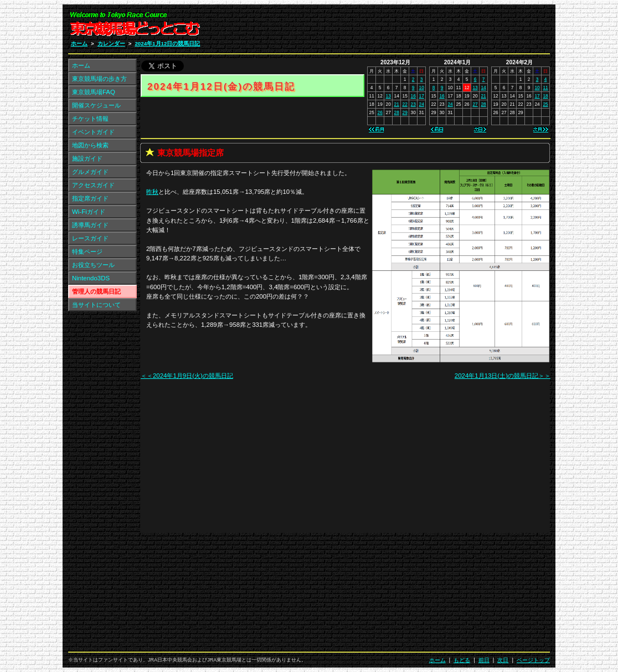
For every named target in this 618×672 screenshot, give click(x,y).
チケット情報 (90, 119)
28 (397, 112)
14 (483, 88)
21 (397, 104)
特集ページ (87, 252)
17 (422, 96)
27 (475, 104)
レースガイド (90, 238)
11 (545, 88)
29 (405, 112)
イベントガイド (93, 132)
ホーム (79, 43)
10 (422, 88)
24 (422, 104)
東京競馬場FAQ (94, 92)
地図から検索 (90, 145)
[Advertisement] (418, 27)
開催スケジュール (96, 105)
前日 (484, 660)
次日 (503, 660)
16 (413, 96)
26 (380, 112)
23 (413, 104)
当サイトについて (96, 305)
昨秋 (152, 192)
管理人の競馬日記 (96, 291)
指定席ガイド (90, 198)
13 (388, 96)
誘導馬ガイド (90, 225)
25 (545, 104)
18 (545, 96)
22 (405, 104)
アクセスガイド (93, 185)
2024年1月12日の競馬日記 (167, 43)
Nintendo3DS (91, 278)
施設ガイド (87, 158)
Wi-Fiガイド (89, 212)
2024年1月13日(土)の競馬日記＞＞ (503, 376)
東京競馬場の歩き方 (99, 79)
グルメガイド (90, 172)
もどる (462, 660)
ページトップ (533, 660)
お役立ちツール (93, 265)
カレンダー (111, 43)
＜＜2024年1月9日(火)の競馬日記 (187, 376)
